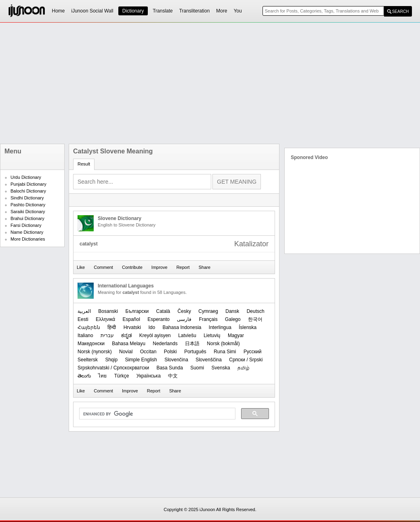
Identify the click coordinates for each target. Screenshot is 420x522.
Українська (149, 376)
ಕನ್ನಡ (126, 335)
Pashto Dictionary (28, 205)
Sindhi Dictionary (27, 198)
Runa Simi (225, 352)
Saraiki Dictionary (28, 212)
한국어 (255, 319)
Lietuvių (212, 335)
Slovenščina (209, 360)
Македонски (91, 344)
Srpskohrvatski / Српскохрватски (113, 368)
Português (195, 352)
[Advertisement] (169, 83)
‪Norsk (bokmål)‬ (223, 344)
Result (84, 164)
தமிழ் (244, 368)
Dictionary (133, 11)
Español (131, 319)
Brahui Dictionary (27, 218)
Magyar (236, 335)
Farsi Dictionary (26, 225)
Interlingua (220, 327)
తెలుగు (84, 376)
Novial (126, 352)
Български (137, 311)
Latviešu (187, 335)
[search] (156, 414)
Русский (253, 352)
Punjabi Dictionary (28, 184)
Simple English (141, 360)
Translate (163, 11)
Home (59, 11)
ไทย (102, 376)
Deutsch (256, 311)
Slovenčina (176, 360)
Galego (233, 319)
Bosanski (108, 311)
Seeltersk (88, 360)
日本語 (192, 344)
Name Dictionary (27, 232)
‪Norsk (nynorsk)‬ (95, 352)
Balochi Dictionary (28, 191)
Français (208, 319)
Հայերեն (89, 327)
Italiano (85, 335)
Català (163, 311)
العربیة (84, 311)
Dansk (232, 311)
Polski (170, 352)
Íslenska (248, 327)
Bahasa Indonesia (182, 327)
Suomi (197, 368)
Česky (184, 311)
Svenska (221, 368)
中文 (173, 376)
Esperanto (159, 319)
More (222, 11)
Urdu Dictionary (26, 177)
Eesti (83, 319)
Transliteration (195, 11)
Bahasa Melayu (129, 344)
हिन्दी (112, 327)
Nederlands (165, 344)
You (238, 11)
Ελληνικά (105, 319)
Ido (152, 327)
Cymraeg (208, 311)
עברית (107, 335)
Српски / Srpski (246, 360)
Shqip (111, 360)
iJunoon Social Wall (92, 11)
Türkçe (122, 376)
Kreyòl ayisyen (155, 335)
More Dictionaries (28, 239)
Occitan (148, 352)
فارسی (184, 319)
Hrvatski (132, 327)
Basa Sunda (169, 368)
